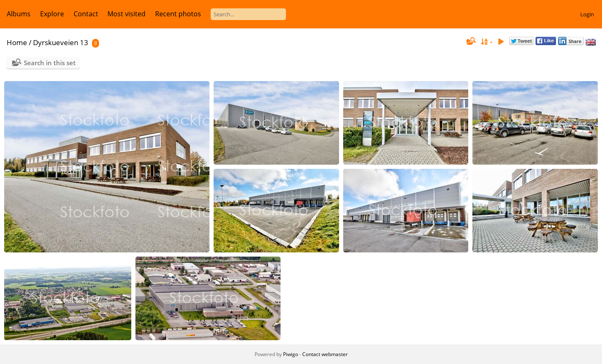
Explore (52, 14)
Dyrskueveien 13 (61, 42)
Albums (19, 14)
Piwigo (291, 354)
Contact (86, 14)
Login (587, 14)
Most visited (126, 14)
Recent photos (178, 14)
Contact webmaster (325, 354)
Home (17, 42)
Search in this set (50, 63)
